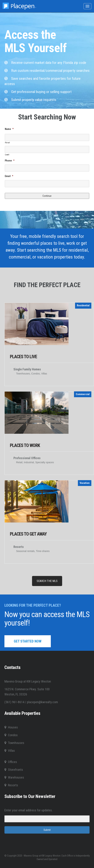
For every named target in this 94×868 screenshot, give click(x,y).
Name (9, 129)
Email (9, 176)
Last (7, 155)
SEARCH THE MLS (47, 581)
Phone (10, 161)
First (7, 143)
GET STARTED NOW (28, 641)
